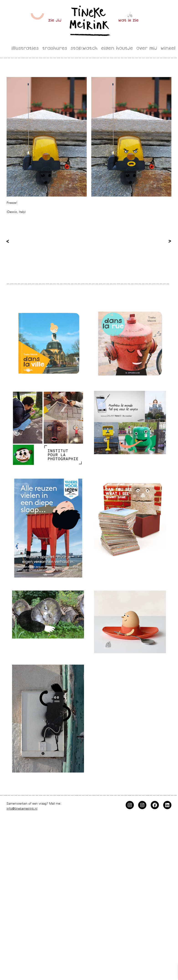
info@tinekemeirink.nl (22, 808)
